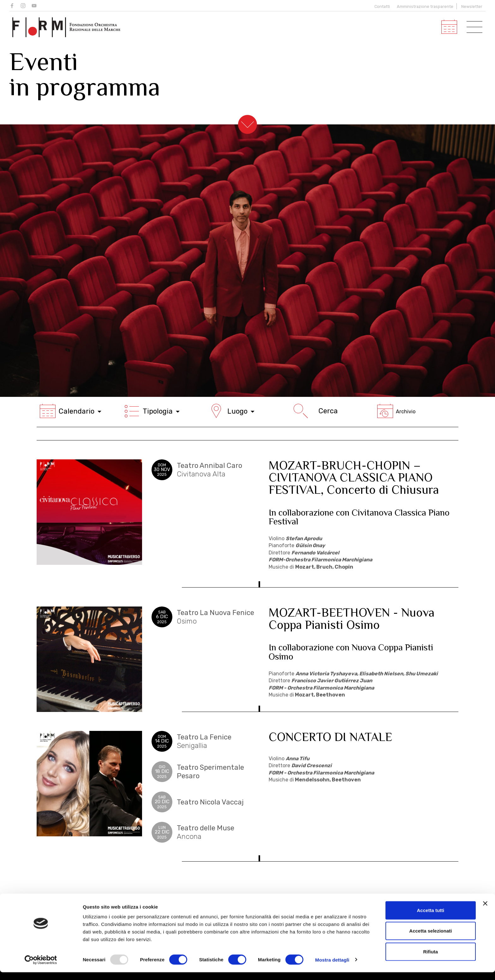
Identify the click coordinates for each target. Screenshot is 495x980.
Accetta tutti (431, 918)
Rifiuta (431, 959)
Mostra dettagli (332, 968)
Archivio (396, 412)
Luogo (231, 411)
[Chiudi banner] (485, 911)
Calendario (71, 411)
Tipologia (152, 411)
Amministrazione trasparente (425, 6)
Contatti (381, 6)
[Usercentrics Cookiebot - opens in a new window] (41, 968)
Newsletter (472, 6)
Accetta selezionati (430, 939)
